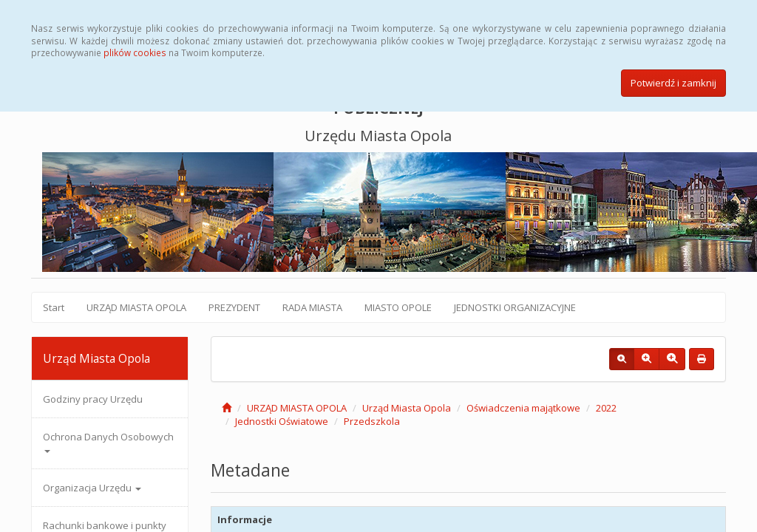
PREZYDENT (234, 307)
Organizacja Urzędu (92, 488)
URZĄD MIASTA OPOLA (136, 307)
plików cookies (135, 52)
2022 (606, 408)
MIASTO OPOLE (398, 307)
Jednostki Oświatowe (282, 421)
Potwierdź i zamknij (673, 83)
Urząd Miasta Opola (407, 408)
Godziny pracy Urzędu (93, 399)
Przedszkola (372, 421)
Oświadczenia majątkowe (523, 408)
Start (54, 307)
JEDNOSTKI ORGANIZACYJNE (515, 307)
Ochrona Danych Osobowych (108, 441)
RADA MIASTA (312, 307)
